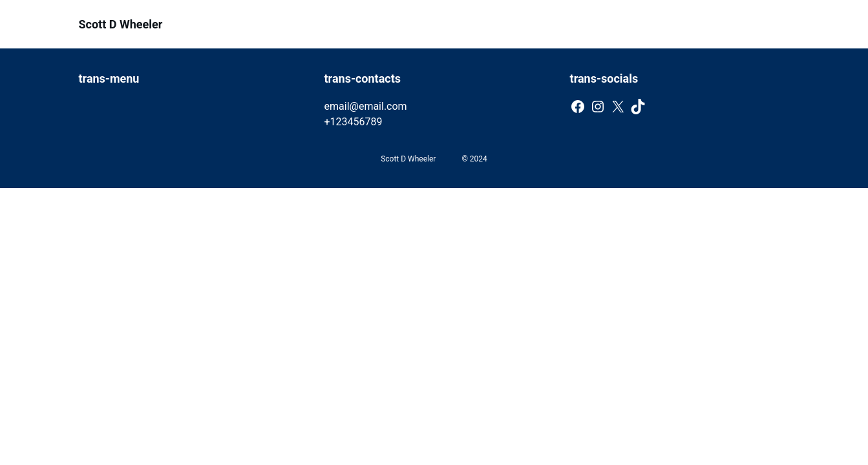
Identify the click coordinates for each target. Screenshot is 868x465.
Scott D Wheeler (121, 24)
